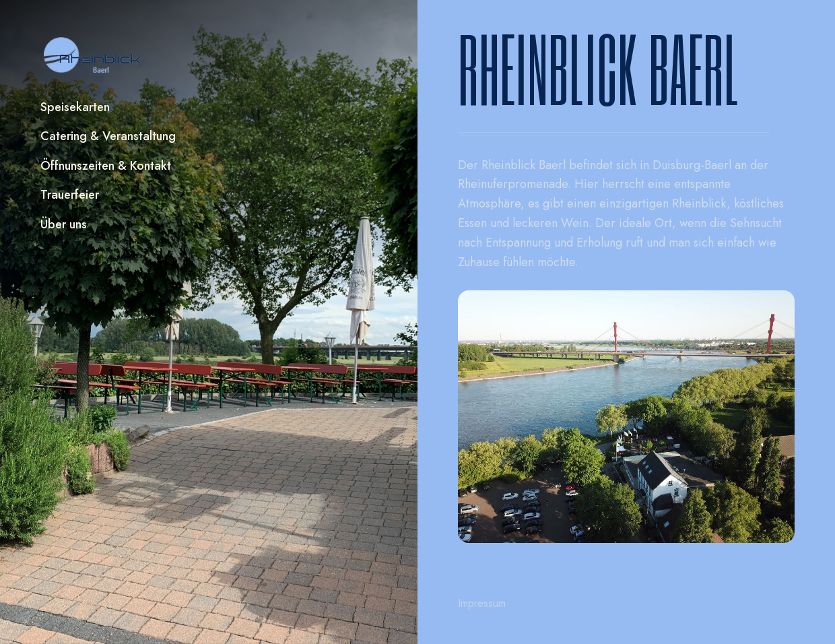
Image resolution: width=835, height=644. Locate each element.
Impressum (482, 603)
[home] (93, 55)
